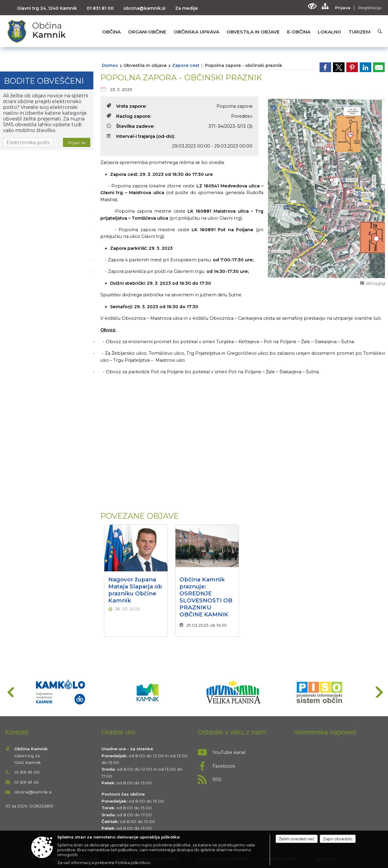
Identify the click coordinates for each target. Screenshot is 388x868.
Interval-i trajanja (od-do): (141, 136)
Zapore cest (186, 65)
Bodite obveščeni (44, 81)
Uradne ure (119, 732)
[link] (325, 67)
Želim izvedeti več (297, 839)
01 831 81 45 (26, 782)
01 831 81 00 (100, 8)
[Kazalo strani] (325, 6)
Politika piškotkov (133, 863)
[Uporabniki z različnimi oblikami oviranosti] (312, 6)
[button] (10, 692)
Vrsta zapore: (127, 106)
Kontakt (17, 732)
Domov (110, 65)
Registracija (370, 8)
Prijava (343, 8)
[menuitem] (111, 32)
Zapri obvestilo (338, 839)
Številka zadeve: (131, 126)
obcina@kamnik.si (144, 8)
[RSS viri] (242, 778)
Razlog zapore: (129, 116)
